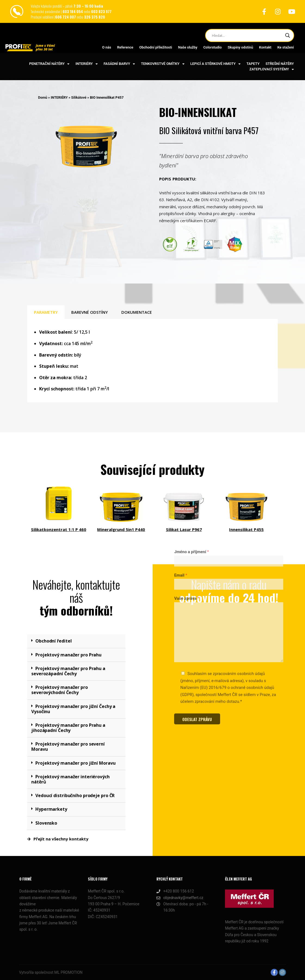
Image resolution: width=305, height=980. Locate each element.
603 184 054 (73, 11)
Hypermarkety (51, 809)
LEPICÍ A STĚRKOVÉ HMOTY (215, 64)
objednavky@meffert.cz (180, 898)
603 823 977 (101, 11)
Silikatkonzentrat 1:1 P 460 (59, 529)
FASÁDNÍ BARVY (119, 64)
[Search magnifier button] (288, 35)
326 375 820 (95, 17)
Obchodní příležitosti (156, 47)
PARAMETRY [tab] (46, 312)
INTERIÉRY (86, 64)
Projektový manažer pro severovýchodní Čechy (60, 690)
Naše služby (188, 47)
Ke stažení (286, 47)
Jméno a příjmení (192, 458)
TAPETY (253, 64)
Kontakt (265, 47)
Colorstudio (212, 47)
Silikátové (79, 97)
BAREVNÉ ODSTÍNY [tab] (90, 312)
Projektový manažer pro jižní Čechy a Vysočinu (73, 709)
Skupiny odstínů (240, 47)
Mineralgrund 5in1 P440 (121, 529)
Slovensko (46, 823)
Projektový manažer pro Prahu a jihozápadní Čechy (68, 728)
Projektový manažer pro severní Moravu (68, 747)
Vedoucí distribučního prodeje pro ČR (75, 795)
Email (181, 481)
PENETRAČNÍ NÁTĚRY (49, 64)
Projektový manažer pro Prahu (68, 655)
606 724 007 (66, 17)
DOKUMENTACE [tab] (137, 312)
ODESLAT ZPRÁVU (197, 625)
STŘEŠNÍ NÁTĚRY (280, 64)
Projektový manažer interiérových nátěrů (70, 779)
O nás (107, 47)
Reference (125, 47)
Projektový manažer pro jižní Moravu (76, 763)
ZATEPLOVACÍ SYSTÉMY (272, 69)
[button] (76, 641)
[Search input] (247, 35)
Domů (43, 97)
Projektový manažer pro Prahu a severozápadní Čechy (68, 671)
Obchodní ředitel (53, 641)
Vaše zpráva (187, 505)
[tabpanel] (152, 361)
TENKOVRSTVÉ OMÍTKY (163, 64)
